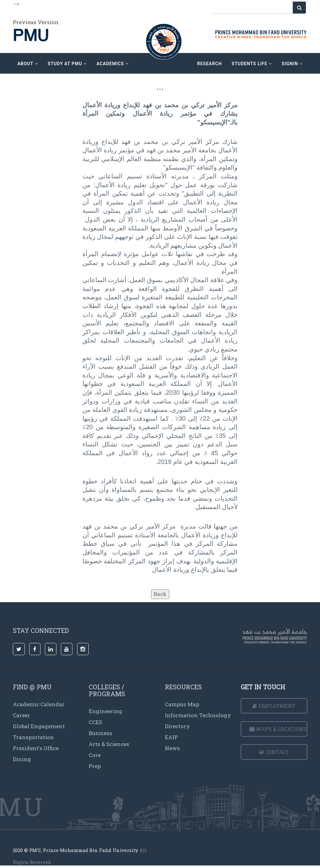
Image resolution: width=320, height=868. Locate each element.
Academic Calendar (39, 704)
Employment (274, 706)
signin (292, 64)
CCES (95, 722)
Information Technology (198, 715)
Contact (274, 752)
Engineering (105, 711)
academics (113, 64)
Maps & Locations (278, 729)
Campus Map (182, 704)
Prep (95, 766)
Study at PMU (67, 64)
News (172, 748)
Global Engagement (39, 726)
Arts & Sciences (109, 744)
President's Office (36, 748)
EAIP (171, 737)
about (28, 64)
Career (21, 715)
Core (95, 755)
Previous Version (36, 22)
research (210, 64)
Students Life (252, 64)
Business (100, 733)
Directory (177, 726)
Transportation (33, 737)
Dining (22, 759)
